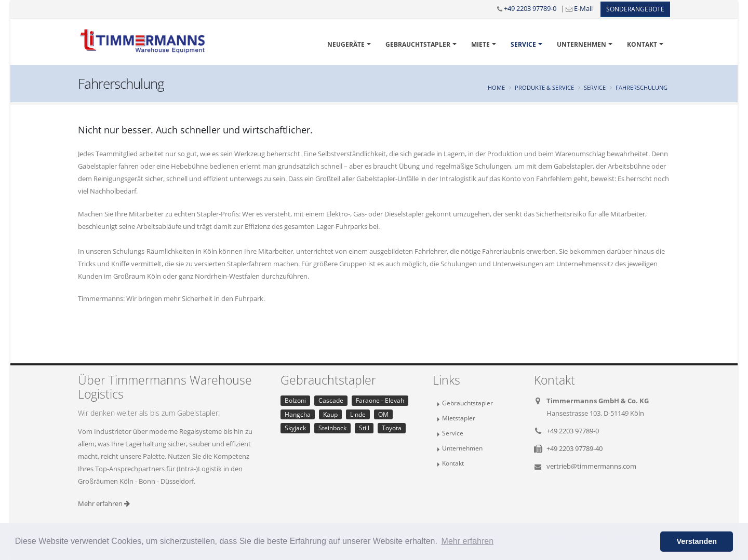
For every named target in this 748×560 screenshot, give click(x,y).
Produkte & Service (544, 87)
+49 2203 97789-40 (575, 448)
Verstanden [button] (697, 541)
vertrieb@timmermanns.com (591, 466)
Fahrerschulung (642, 87)
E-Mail (583, 8)
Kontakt (642, 44)
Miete (480, 44)
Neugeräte (346, 44)
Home (496, 87)
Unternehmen (582, 44)
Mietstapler (459, 418)
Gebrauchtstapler (418, 44)
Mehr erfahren (104, 503)
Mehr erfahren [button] (468, 541)
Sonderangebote (635, 9)
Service (523, 44)
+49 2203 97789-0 (530, 8)
